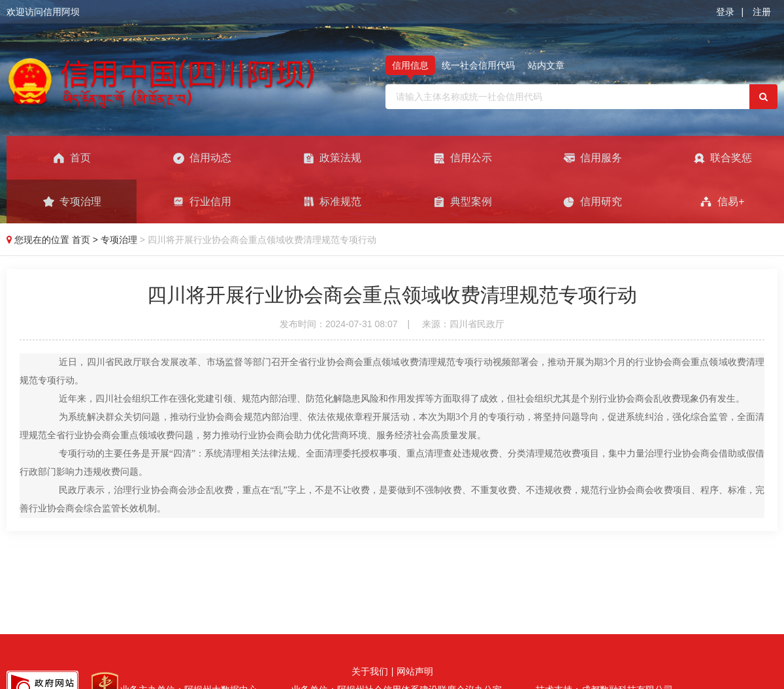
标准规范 (332, 202)
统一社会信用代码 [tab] (478, 65)
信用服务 (592, 158)
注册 (762, 12)
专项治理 (72, 202)
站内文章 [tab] (546, 65)
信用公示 (462, 158)
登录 (725, 12)
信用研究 (592, 202)
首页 (72, 158)
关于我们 (370, 671)
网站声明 (415, 671)
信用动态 (202, 158)
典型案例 (462, 202)
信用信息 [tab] (410, 65)
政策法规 (332, 158)
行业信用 (202, 202)
